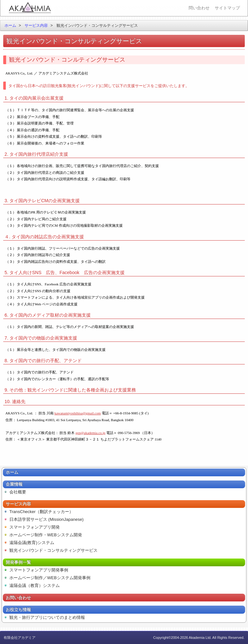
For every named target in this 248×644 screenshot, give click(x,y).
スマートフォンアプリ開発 (35, 527)
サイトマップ (227, 8)
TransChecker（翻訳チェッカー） (41, 512)
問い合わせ (199, 8)
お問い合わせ (18, 598)
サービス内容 (36, 25)
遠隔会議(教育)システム (32, 543)
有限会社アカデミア (30, 8)
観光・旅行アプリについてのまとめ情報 (47, 617)
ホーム (10, 25)
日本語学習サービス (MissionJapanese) (46, 519)
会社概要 (18, 492)
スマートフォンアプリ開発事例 (39, 570)
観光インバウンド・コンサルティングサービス (53, 550)
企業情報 (14, 484)
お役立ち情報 (18, 610)
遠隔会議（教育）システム (35, 585)
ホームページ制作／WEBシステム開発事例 (50, 578)
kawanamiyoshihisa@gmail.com (77, 413)
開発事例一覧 (18, 562)
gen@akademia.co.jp (91, 433)
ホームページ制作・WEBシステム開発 (46, 535)
